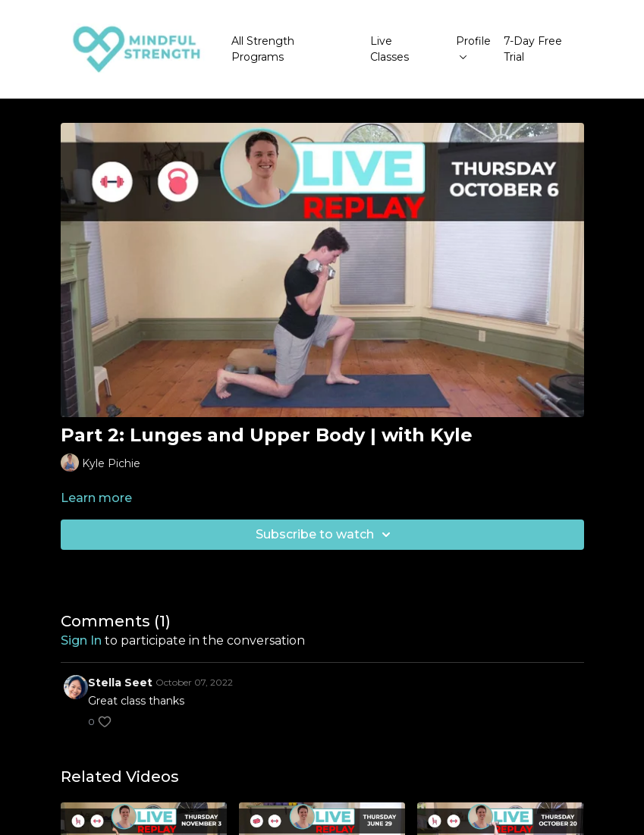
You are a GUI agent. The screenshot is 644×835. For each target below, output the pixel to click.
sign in (81, 640)
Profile (473, 47)
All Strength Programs (263, 49)
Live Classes (390, 49)
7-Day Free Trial (533, 49)
